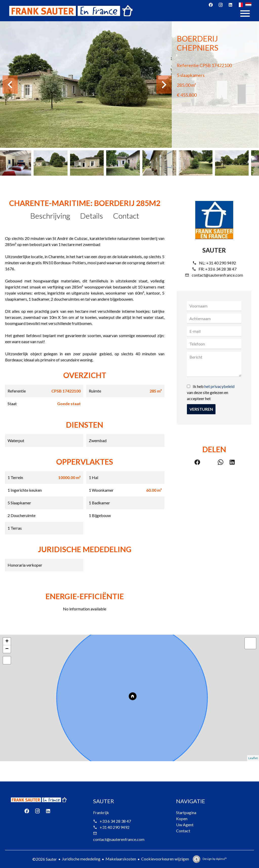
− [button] (7, 649)
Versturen (201, 409)
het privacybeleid (219, 386)
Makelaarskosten (121, 859)
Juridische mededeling (81, 859)
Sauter (214, 250)
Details (92, 216)
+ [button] (7, 642)
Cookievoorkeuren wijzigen (165, 859)
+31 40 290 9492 (221, 263)
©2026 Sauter (45, 859)
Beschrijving (50, 216)
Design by (214, 859)
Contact (126, 216)
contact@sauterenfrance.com (217, 275)
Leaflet (253, 758)
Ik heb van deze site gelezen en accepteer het (211, 392)
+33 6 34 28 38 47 (221, 269)
